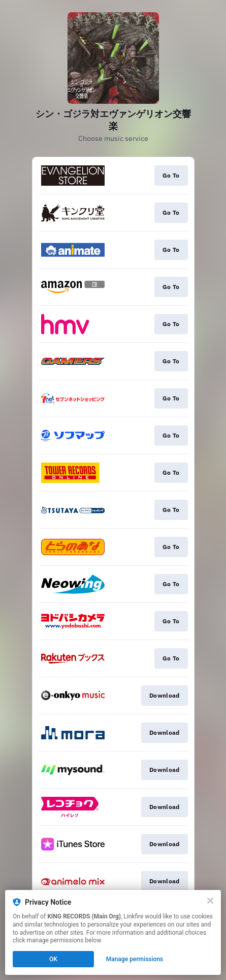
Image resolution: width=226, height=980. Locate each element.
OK (53, 959)
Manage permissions (135, 959)
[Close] (210, 901)
